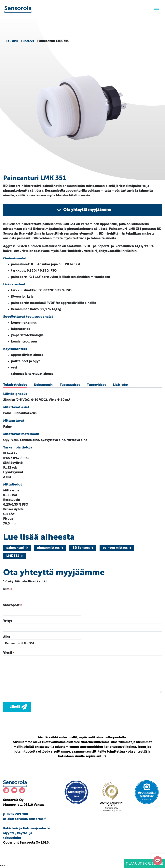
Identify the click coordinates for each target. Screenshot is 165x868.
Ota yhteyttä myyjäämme (83, 210)
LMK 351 (13, 556)
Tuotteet (27, 41)
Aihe (7, 637)
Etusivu (12, 41)
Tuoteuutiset (70, 385)
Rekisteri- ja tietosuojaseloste (26, 829)
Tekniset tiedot (15, 385)
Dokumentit (43, 385)
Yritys (8, 621)
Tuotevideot (96, 385)
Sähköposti (13, 606)
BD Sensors (81, 548)
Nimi (8, 590)
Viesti (8, 653)
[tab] (15, 385)
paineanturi (15, 548)
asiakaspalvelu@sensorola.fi (25, 819)
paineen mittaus (115, 548)
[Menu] (156, 10)
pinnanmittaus (48, 548)
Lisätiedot (121, 385)
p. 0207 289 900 (15, 814)
